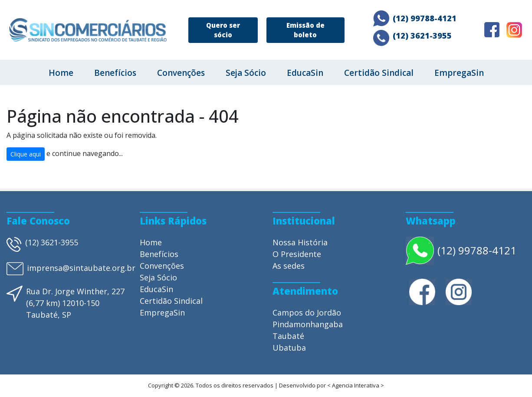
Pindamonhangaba (308, 324)
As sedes (289, 266)
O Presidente (297, 254)
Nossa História (300, 242)
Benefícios (115, 73)
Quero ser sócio (223, 30)
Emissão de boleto (305, 30)
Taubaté (288, 336)
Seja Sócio (246, 73)
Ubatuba (289, 348)
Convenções (181, 73)
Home (61, 73)
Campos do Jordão (307, 312)
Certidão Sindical (379, 73)
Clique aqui (26, 154)
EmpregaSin (459, 73)
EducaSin (305, 73)
